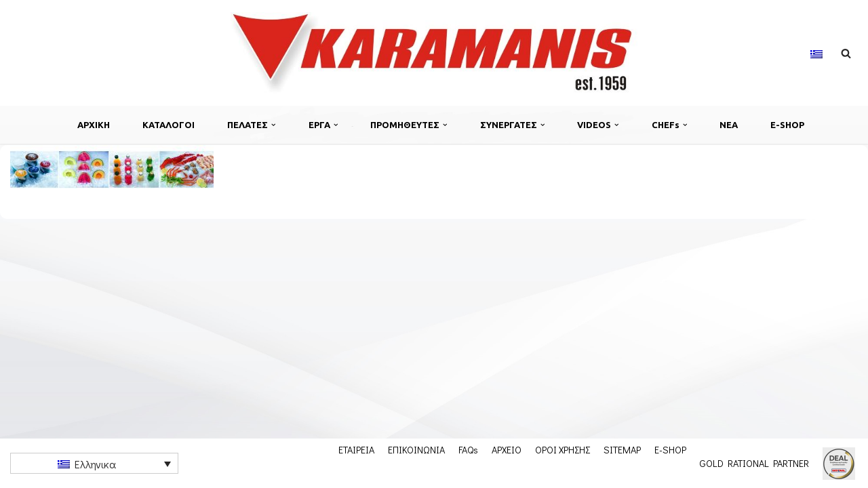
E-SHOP (787, 125)
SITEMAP (622, 449)
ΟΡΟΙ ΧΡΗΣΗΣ (563, 449)
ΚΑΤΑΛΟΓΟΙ (169, 125)
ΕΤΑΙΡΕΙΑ (356, 449)
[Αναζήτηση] (846, 53)
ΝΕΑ (729, 125)
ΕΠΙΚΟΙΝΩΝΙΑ (416, 449)
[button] (274, 125)
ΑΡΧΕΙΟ (507, 449)
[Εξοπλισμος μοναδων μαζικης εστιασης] (434, 53)
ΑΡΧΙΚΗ (94, 125)
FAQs (468, 449)
